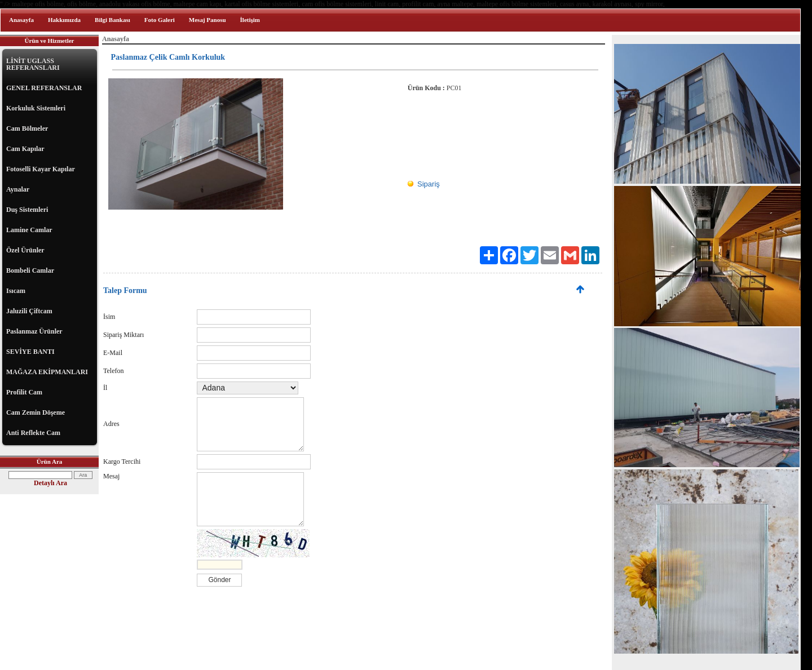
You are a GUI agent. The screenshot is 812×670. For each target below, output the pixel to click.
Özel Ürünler (25, 250)
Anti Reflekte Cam (33, 433)
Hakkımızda (64, 20)
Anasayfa (21, 20)
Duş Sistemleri (27, 210)
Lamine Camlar (29, 230)
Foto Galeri (160, 20)
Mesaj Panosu (208, 20)
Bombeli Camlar (30, 270)
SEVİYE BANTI (30, 352)
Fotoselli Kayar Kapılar (41, 169)
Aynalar (18, 189)
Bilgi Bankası (112, 20)
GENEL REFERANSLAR (44, 88)
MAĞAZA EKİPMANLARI (47, 372)
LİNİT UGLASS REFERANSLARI (33, 64)
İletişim (250, 20)
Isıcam (16, 291)
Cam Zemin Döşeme (36, 412)
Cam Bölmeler (27, 128)
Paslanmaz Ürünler (34, 331)
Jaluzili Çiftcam (29, 311)
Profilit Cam (24, 392)
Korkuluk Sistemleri (36, 108)
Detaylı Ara (50, 483)
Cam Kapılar (25, 149)
